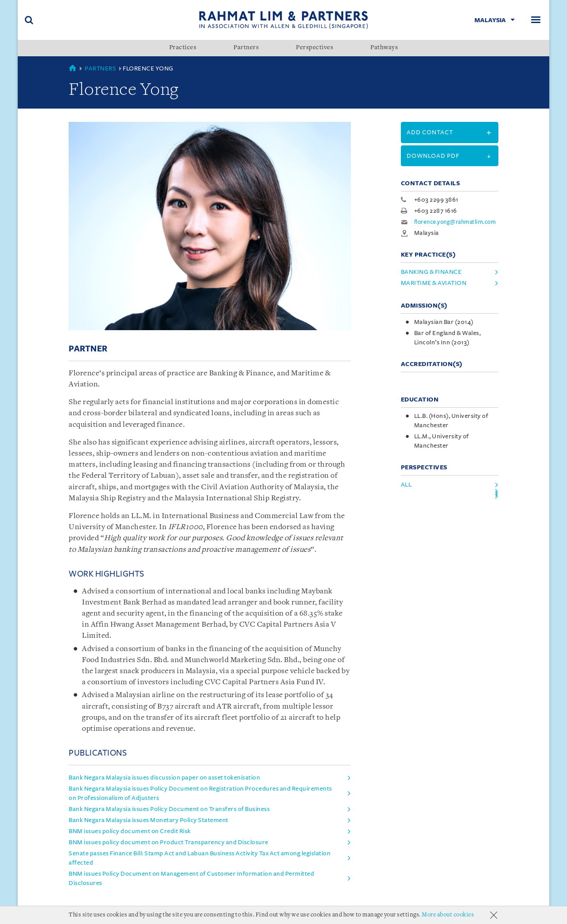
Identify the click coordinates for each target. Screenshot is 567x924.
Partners (246, 48)
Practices (183, 48)
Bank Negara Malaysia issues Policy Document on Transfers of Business (169, 809)
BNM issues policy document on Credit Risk (130, 831)
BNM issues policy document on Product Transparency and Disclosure (169, 842)
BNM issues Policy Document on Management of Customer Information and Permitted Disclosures (191, 878)
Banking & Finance (431, 272)
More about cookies (448, 915)
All (406, 485)
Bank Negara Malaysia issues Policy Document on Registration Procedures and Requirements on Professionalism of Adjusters (200, 793)
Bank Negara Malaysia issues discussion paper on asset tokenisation (164, 778)
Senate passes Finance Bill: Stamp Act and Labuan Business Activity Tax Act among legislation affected (200, 858)
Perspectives (315, 48)
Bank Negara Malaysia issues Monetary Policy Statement (149, 820)
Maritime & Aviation (434, 283)
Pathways (384, 48)
